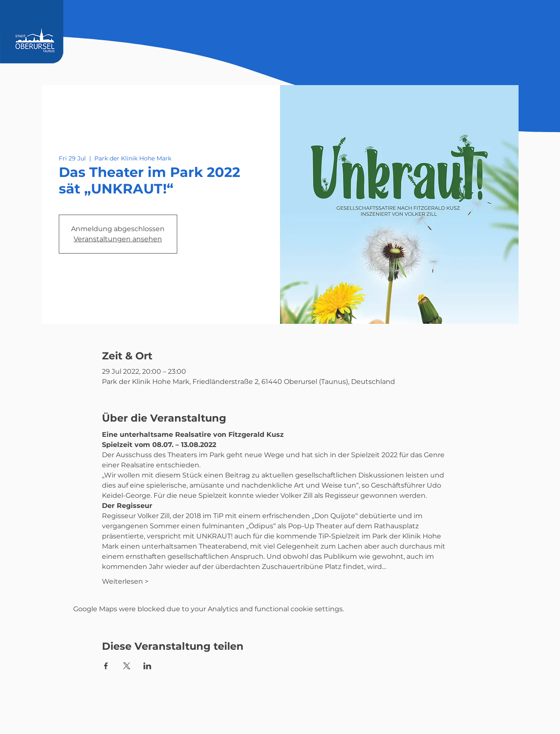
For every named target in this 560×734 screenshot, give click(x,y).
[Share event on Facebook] (106, 666)
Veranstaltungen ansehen (118, 239)
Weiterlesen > (125, 581)
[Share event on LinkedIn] (147, 666)
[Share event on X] (127, 666)
